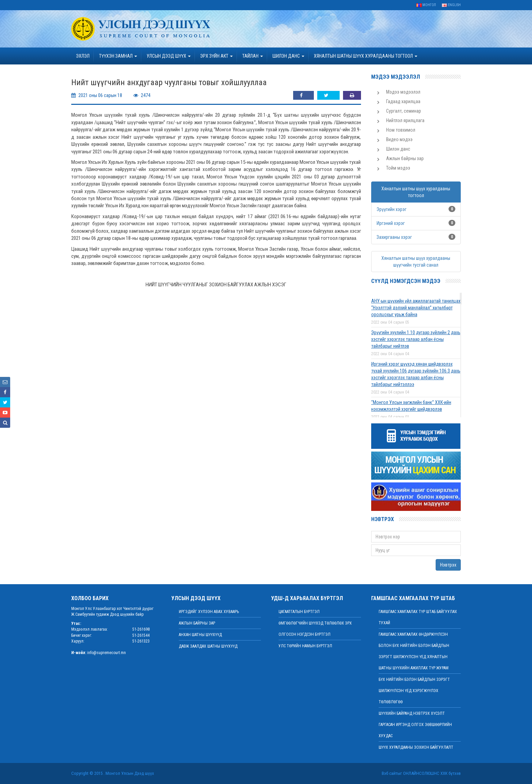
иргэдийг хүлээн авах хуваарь (209, 612)
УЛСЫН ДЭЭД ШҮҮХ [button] (169, 56)
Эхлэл (83, 56)
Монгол (426, 5)
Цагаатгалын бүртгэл (299, 612)
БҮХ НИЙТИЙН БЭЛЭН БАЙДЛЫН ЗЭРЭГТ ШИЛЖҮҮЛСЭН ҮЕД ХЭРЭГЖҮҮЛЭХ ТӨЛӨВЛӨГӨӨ (414, 691)
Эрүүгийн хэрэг (392, 209)
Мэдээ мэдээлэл (403, 92)
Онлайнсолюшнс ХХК (425, 773)
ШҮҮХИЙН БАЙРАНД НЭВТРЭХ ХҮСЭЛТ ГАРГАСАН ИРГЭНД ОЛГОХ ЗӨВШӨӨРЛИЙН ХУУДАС (415, 725)
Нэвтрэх (448, 565)
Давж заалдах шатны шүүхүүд (208, 646)
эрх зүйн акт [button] (216, 56)
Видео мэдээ (399, 139)
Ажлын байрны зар (405, 158)
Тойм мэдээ (398, 168)
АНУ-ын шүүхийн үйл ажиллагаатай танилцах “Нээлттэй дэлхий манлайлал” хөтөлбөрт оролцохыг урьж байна (416, 308)
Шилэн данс (398, 149)
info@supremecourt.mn (107, 653)
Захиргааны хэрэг (394, 237)
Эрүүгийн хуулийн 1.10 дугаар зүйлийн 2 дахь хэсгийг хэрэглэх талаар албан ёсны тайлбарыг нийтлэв (416, 339)
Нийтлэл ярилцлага (405, 120)
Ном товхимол (401, 130)
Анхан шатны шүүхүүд (200, 635)
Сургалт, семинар (404, 111)
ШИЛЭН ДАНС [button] (288, 56)
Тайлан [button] (253, 56)
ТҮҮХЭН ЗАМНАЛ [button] (118, 56)
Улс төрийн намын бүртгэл (305, 646)
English (451, 5)
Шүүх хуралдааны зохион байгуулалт (416, 747)
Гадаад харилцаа (403, 101)
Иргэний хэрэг (391, 223)
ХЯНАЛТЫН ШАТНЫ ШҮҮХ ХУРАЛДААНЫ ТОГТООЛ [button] (366, 56)
